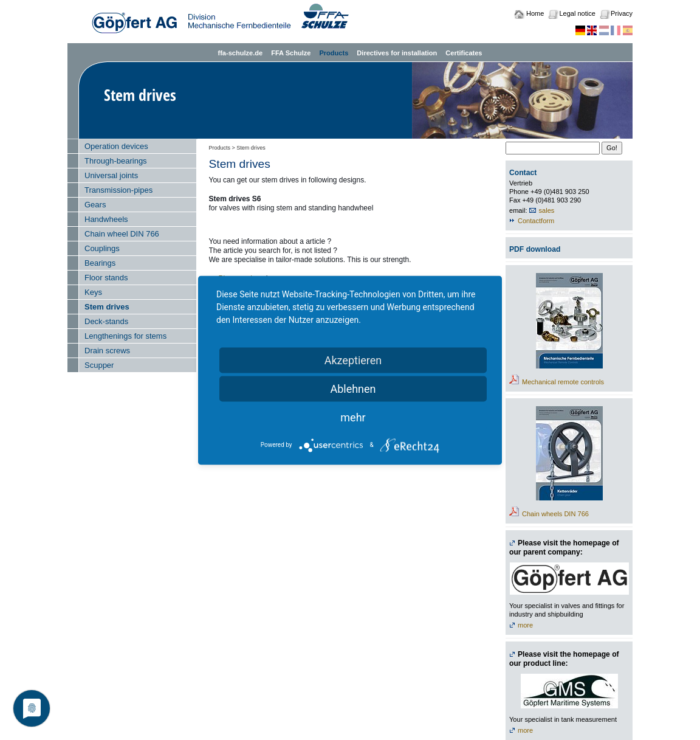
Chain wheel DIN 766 (122, 234)
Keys (93, 292)
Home (535, 13)
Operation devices (116, 146)
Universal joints (111, 175)
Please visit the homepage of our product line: (564, 659)
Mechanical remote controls (563, 382)
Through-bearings (116, 161)
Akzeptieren (353, 360)
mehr (353, 417)
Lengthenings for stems (125, 336)
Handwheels (106, 219)
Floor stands (106, 278)
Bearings (100, 263)
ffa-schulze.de (240, 53)
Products (334, 53)
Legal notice (577, 13)
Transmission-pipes (118, 190)
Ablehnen (353, 388)
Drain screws (107, 351)
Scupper (99, 365)
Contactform (536, 221)
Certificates (464, 53)
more (525, 625)
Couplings (102, 248)
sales (547, 210)
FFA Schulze (291, 53)
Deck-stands (106, 321)
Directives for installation (397, 53)
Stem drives (107, 307)
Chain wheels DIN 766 (555, 514)
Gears (95, 205)
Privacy (622, 13)
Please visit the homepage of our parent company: (564, 548)
